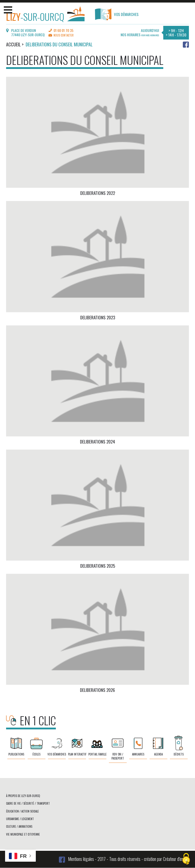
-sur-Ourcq (45, 15)
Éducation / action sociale (22, 811)
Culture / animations (19, 826)
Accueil (13, 44)
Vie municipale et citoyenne (23, 834)
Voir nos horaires (150, 35)
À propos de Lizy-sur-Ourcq (23, 796)
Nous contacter (64, 35)
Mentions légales (81, 859)
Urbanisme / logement (20, 819)
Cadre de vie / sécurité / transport (28, 803)
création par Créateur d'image (166, 859)
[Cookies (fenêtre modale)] (186, 859)
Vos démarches (117, 14)
